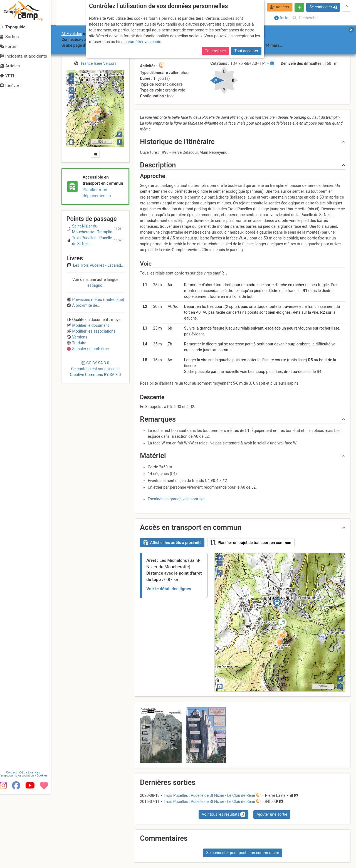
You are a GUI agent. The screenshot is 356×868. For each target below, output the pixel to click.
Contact (16, 846)
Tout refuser (215, 51)
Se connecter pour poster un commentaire (243, 853)
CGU (27, 846)
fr (347, 7)
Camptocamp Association (21, 850)
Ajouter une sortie (272, 814)
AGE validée (72, 34)
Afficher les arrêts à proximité (172, 543)
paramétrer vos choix (143, 42)
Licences (39, 846)
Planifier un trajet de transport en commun (251, 543)
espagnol (95, 285)
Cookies (47, 850)
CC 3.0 (95, 369)
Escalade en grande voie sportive (176, 499)
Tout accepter (246, 51)
